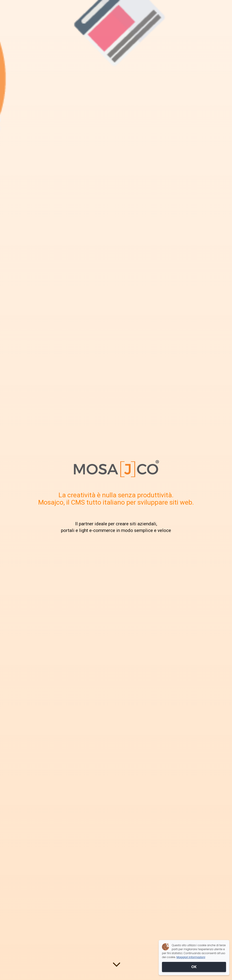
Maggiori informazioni (191, 957)
